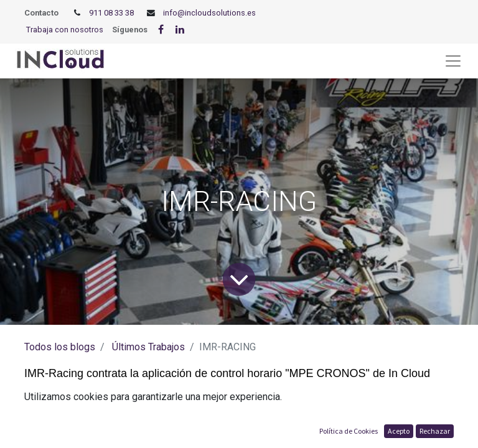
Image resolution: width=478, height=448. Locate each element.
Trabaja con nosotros (65, 30)
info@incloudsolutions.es (209, 13)
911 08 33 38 (111, 13)
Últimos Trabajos (148, 347)
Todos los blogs (60, 347)
